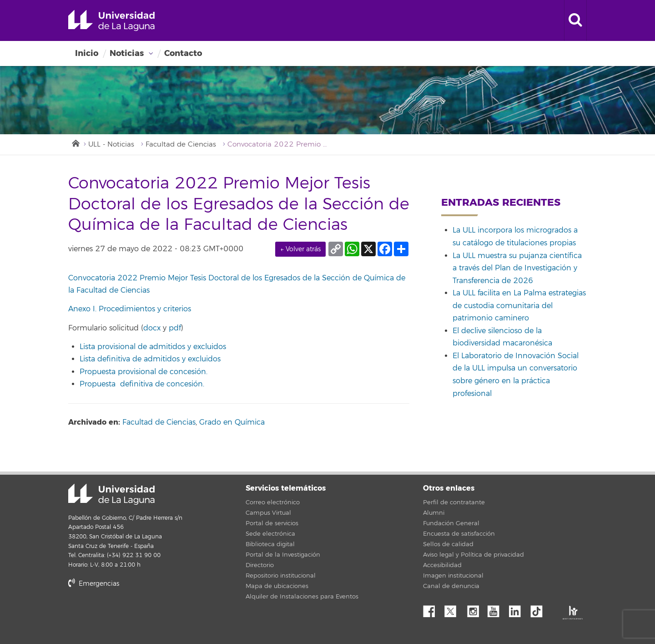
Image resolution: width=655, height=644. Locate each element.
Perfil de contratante (454, 502)
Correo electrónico (273, 502)
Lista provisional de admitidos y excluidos (153, 347)
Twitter (454, 609)
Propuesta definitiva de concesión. (142, 384)
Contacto (183, 53)
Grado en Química (232, 422)
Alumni (434, 513)
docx (152, 328)
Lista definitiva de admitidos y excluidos (150, 359)
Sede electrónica (270, 534)
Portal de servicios (272, 523)
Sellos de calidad (448, 544)
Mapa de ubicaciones (277, 586)
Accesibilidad (442, 565)
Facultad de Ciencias (181, 145)
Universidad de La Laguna (111, 20)
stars (136, 615)
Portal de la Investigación (283, 555)
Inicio (87, 53)
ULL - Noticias (111, 145)
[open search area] (575, 20)
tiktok (539, 609)
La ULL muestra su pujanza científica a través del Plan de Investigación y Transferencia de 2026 (517, 268)
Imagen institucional (453, 576)
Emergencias (94, 584)
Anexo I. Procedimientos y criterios (130, 309)
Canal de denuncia (451, 586)
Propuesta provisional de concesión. (144, 372)
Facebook (433, 609)
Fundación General (451, 523)
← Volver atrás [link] (300, 249)
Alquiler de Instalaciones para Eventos (302, 597)
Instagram (475, 609)
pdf (175, 328)
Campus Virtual (268, 513)
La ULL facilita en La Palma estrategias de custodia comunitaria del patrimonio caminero (519, 306)
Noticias (127, 53)
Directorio (260, 565)
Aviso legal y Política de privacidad (474, 555)
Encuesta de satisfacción (459, 534)
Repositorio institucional (281, 576)
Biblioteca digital (270, 544)
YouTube (497, 609)
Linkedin (518, 609)
